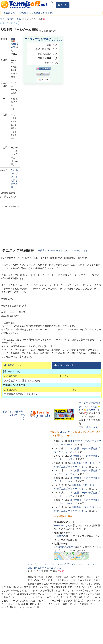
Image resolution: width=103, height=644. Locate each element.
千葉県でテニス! (13, 19)
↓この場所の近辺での (65, 547)
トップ (51, 2)
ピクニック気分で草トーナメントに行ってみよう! (14, 415)
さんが (64, 526)
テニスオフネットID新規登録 (16, 13)
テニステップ (91, 427)
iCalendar (43, 80)
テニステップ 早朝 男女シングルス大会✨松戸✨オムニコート (90, 407)
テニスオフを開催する (43, 13)
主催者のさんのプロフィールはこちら (63, 250)
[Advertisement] (82, 34)
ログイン (63, 5)
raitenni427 (64, 432)
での (60, 536)
